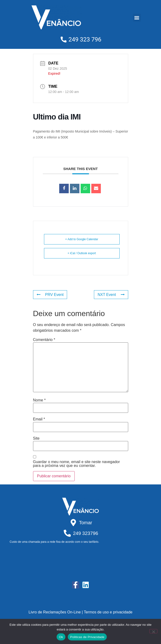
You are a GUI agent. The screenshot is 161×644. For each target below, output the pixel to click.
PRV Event (50, 295)
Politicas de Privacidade (87, 637)
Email (39, 419)
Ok (61, 637)
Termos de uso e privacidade (108, 612)
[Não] (153, 631)
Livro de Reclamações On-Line (55, 612)
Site (36, 438)
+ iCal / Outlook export (82, 253)
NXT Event (111, 295)
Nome (39, 400)
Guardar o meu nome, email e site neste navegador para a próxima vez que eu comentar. (77, 464)
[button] (137, 18)
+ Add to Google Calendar (82, 239)
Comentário (44, 340)
